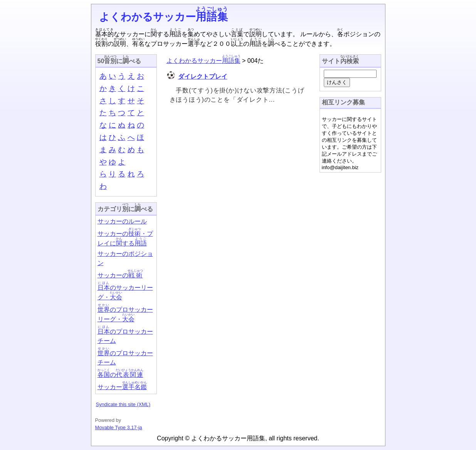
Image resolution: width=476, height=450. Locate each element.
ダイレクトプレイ (203, 76)
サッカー (122, 387)
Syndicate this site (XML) (123, 404)
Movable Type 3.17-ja (119, 427)
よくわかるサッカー (164, 17)
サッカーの (120, 275)
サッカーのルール (122, 221)
